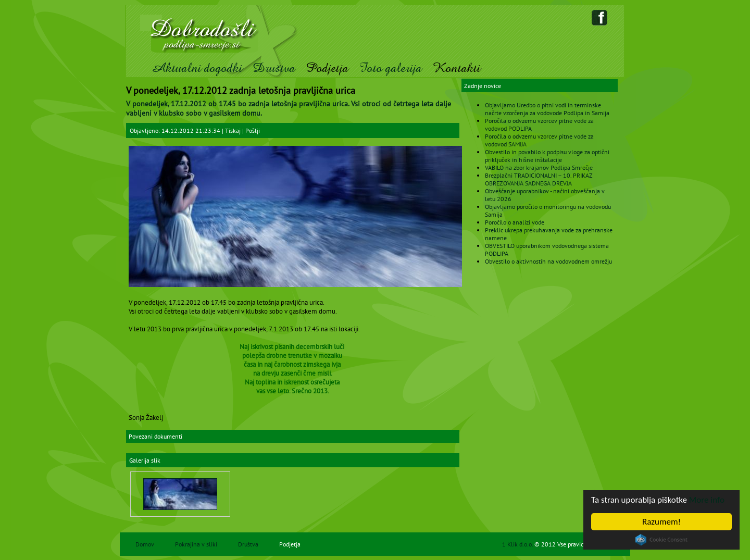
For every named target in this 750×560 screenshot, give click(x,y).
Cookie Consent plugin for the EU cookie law (661, 540)
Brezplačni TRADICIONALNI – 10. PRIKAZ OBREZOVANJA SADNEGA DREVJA (539, 179)
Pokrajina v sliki (196, 544)
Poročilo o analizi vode (515, 222)
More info (707, 500)
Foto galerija (390, 68)
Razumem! (661, 522)
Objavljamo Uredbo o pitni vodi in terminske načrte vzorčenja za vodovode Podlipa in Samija (547, 109)
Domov (145, 544)
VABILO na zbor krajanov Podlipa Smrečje (539, 167)
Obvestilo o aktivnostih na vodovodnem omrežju (548, 261)
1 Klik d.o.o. (518, 544)
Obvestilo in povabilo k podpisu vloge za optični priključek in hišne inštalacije (547, 156)
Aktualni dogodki (197, 68)
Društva (274, 68)
